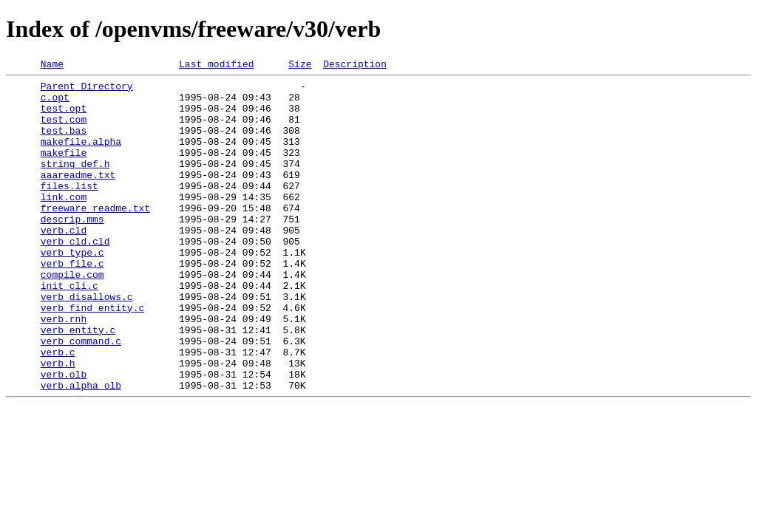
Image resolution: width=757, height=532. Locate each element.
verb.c (58, 409)
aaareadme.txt (78, 197)
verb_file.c (72, 303)
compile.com (72, 316)
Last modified (216, 66)
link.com (64, 223)
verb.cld (64, 263)
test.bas (64, 143)
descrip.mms (72, 250)
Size (300, 66)
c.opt (55, 103)
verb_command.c (81, 396)
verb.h (58, 423)
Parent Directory (87, 90)
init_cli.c (69, 330)
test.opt (64, 117)
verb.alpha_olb (81, 449)
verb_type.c (72, 290)
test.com (64, 130)
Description (355, 66)
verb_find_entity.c (92, 356)
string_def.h (75, 183)
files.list (69, 210)
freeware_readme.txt (95, 236)
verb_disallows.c (87, 343)
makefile (64, 170)
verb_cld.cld (75, 276)
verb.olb (64, 436)
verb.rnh (64, 369)
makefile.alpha (81, 157)
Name (52, 66)
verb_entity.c (78, 383)
